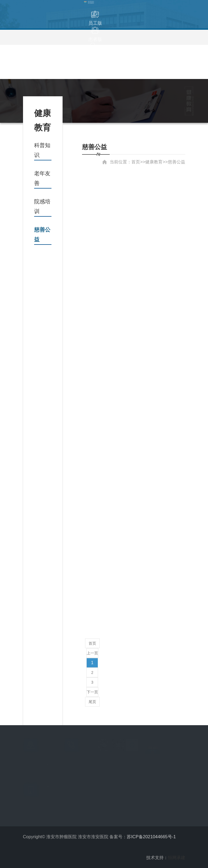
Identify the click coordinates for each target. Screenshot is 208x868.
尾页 (92, 700)
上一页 (92, 651)
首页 (92, 641)
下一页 (92, 690)
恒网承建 (177, 857)
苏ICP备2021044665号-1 (151, 837)
